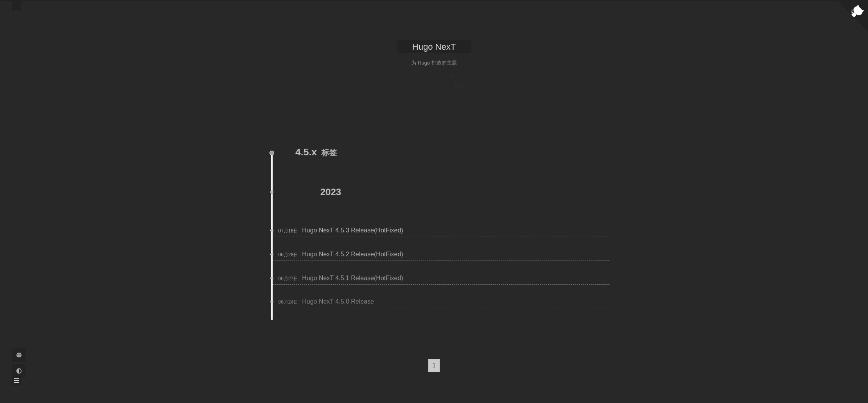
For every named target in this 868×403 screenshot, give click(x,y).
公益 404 (509, 81)
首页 (336, 81)
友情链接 (481, 81)
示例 (400, 81)
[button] (16, 381)
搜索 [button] (532, 81)
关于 (354, 81)
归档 (452, 81)
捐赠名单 (377, 81)
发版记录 (423, 81)
